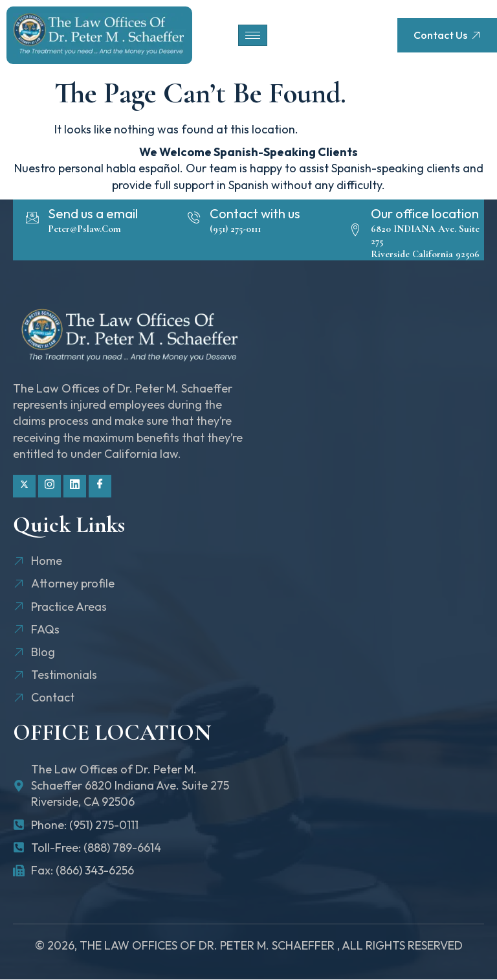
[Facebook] (100, 486)
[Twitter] (24, 486)
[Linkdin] (75, 486)
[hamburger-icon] (253, 35)
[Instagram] (50, 486)
